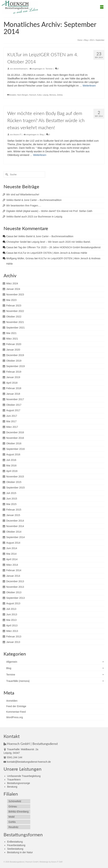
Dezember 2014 (15, 521)
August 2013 (13, 603)
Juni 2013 (12, 614)
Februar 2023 (14, 306)
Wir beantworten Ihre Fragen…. (24, 206)
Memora (53, 95)
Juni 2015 (12, 499)
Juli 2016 (11, 460)
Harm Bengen (23, 95)
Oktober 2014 (14, 532)
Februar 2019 (14, 372)
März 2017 (12, 427)
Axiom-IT (17, 135)
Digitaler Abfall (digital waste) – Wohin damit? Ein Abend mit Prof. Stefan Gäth (49, 211)
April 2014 (12, 559)
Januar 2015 (13, 515)
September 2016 (16, 449)
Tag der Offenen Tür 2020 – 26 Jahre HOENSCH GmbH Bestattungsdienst (59, 247)
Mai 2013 (11, 620)
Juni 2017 (12, 416)
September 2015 (16, 488)
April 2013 (12, 625)
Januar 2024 (13, 289)
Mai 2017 (11, 421)
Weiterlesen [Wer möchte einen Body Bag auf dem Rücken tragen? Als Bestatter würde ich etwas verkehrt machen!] (40, 155)
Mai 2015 (11, 504)
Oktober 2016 (14, 443)
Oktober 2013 (14, 592)
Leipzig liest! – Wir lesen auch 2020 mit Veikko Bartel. (61, 242)
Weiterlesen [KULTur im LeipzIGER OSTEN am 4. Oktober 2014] (89, 86)
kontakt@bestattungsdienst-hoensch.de (27, 762)
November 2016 (15, 438)
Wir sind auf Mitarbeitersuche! (23, 194)
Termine (49, 69)
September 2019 (16, 366)
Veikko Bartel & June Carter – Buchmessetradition (34, 200)
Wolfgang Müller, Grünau (20, 258)
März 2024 (12, 283)
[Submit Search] (6, 174)
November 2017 (15, 399)
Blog (42, 135)
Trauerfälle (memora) (18, 681)
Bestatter (13, 95)
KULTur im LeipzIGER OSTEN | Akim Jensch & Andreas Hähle (53, 253)
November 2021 (15, 322)
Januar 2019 (13, 377)
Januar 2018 (13, 394)
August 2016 (13, 454)
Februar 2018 (14, 388)
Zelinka (60, 95)
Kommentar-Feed (16, 712)
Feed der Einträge (16, 706)
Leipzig (45, 95)
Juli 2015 (11, 493)
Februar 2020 (14, 344)
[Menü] (102, 7)
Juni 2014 (12, 548)
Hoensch (33, 95)
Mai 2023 (11, 300)
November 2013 (15, 587)
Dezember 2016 (15, 432)
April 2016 (12, 471)
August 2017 (13, 410)
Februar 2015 (14, 510)
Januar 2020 (13, 350)
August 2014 (13, 543)
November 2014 (15, 526)
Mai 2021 (11, 333)
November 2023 (15, 294)
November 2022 (15, 311)
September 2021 (16, 328)
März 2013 (12, 631)
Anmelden (12, 701)
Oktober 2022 (14, 317)
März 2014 (12, 565)
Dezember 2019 (15, 355)
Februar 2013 (14, 636)
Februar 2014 (14, 570)
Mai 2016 (11, 465)
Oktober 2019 (14, 361)
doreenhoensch (20, 69)
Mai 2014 (11, 554)
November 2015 (15, 477)
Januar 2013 (13, 642)
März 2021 (12, 339)
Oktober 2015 (14, 482)
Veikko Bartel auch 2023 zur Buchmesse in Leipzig (34, 217)
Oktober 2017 (14, 405)
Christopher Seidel (16, 242)
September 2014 (16, 537)
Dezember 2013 (15, 581)
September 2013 (16, 598)
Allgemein (12, 662)
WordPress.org (15, 717)
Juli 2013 (11, 609)
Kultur (39, 95)
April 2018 (12, 383)
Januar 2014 (13, 576)
